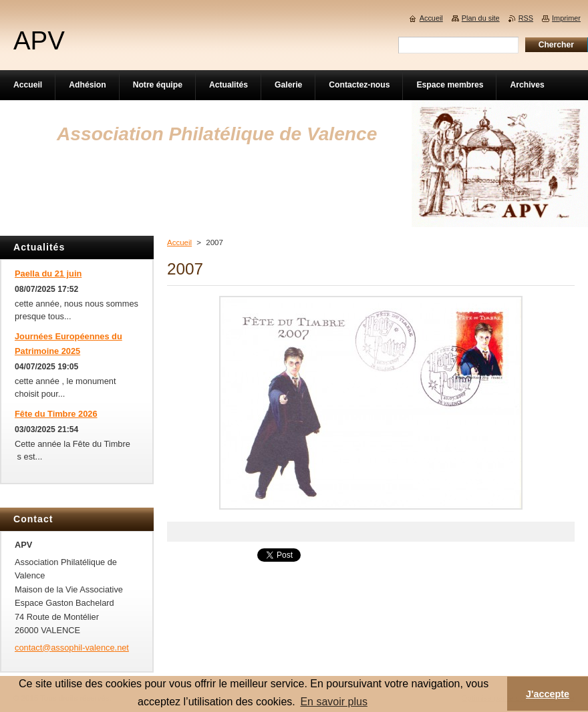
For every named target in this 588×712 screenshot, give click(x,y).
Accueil (179, 242)
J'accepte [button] (548, 694)
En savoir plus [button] (334, 702)
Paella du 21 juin (48, 274)
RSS (526, 18)
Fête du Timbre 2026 (56, 414)
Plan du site (481, 18)
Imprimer (566, 18)
